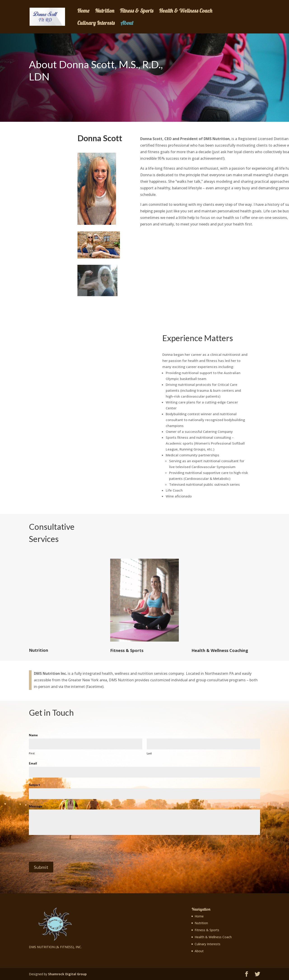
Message (36, 806)
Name (33, 735)
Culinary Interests (96, 24)
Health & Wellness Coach (186, 12)
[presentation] (63, 848)
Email (33, 763)
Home (83, 12)
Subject (35, 785)
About (127, 24)
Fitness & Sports (137, 12)
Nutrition (105, 12)
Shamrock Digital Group (67, 974)
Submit (41, 867)
